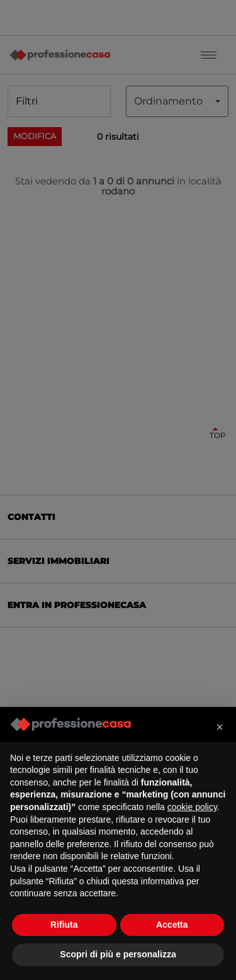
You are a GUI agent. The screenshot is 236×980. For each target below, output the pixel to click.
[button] (220, 727)
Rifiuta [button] (64, 925)
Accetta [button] (172, 925)
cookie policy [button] (192, 807)
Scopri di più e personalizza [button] (118, 954)
